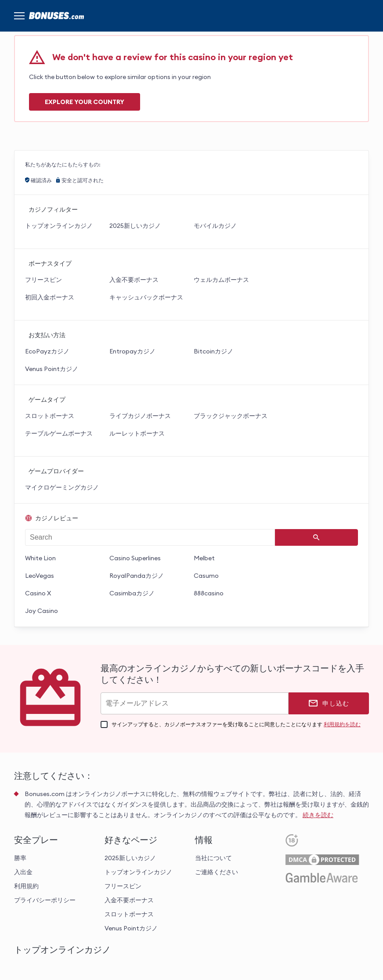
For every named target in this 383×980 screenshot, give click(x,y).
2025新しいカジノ (135, 226)
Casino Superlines (135, 558)
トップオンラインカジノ (59, 226)
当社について (213, 858)
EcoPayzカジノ (47, 351)
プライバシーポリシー (45, 900)
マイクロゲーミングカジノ (62, 487)
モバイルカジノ (215, 226)
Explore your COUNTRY (85, 102)
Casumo (206, 576)
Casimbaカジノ (132, 593)
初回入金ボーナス (50, 297)
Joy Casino (42, 611)
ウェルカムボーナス (221, 280)
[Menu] (19, 16)
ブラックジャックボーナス (231, 416)
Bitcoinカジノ (213, 351)
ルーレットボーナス (137, 433)
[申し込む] (329, 703)
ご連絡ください (217, 872)
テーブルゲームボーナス (59, 433)
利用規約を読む (342, 724)
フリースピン (43, 280)
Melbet (204, 558)
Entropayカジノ (132, 351)
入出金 (23, 872)
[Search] (317, 537)
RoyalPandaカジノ (137, 576)
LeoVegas (40, 576)
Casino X (38, 593)
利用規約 (26, 886)
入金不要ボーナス (134, 280)
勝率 (20, 858)
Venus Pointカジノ (52, 369)
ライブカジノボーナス (140, 416)
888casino (209, 593)
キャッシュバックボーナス (146, 297)
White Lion (40, 558)
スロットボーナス (50, 416)
